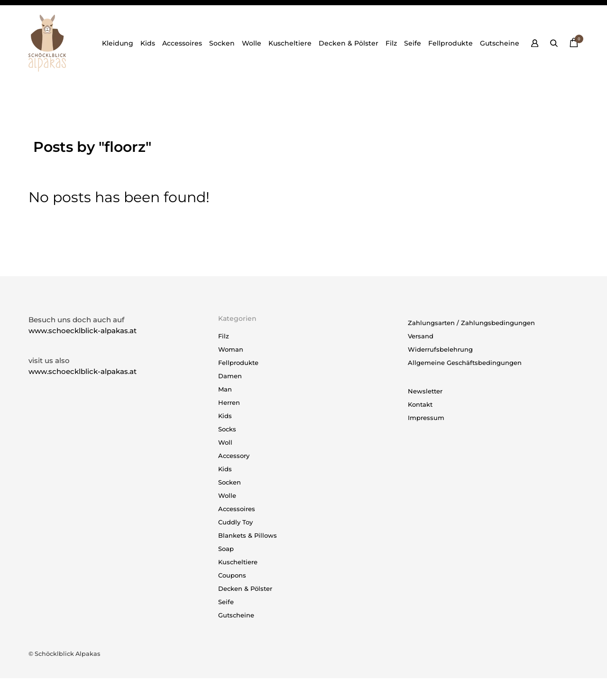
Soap (226, 549)
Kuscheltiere (290, 43)
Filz (391, 43)
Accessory (234, 456)
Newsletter (425, 391)
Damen (230, 376)
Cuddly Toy (235, 522)
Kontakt (420, 404)
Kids (148, 43)
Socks (227, 429)
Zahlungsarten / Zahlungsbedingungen (471, 323)
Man (225, 389)
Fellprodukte (451, 43)
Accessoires (182, 43)
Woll (225, 442)
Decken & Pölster (349, 43)
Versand (421, 336)
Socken (222, 43)
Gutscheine (500, 43)
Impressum (426, 418)
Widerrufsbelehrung (440, 349)
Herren (229, 402)
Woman (231, 349)
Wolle (252, 43)
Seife (413, 43)
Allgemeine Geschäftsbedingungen (465, 363)
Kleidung (118, 43)
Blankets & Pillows (248, 535)
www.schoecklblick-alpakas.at (83, 331)
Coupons (232, 575)
